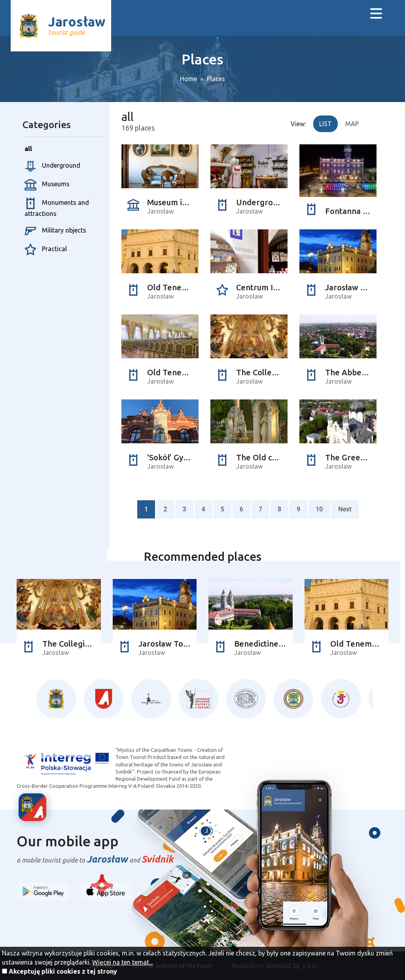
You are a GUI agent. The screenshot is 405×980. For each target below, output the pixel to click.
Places (216, 79)
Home (188, 79)
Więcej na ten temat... (122, 962)
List (326, 124)
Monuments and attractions (57, 207)
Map (352, 124)
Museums (47, 185)
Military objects (55, 231)
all (28, 149)
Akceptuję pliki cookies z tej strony (63, 971)
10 (319, 509)
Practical (46, 250)
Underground (52, 166)
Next (345, 509)
